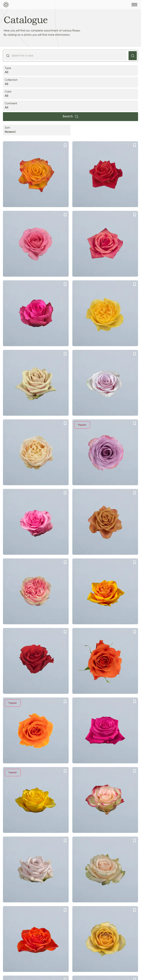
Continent (70, 106)
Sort (37, 130)
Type (70, 71)
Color (70, 94)
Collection (70, 82)
